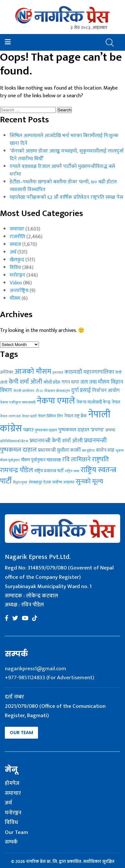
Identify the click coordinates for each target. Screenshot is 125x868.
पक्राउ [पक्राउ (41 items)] (28, 430)
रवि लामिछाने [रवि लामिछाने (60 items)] (76, 460)
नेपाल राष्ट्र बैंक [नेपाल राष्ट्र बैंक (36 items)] (76, 416)
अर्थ (13, 252)
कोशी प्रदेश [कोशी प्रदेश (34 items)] (52, 382)
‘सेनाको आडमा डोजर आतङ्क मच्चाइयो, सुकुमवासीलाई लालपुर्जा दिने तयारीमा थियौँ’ (67, 155)
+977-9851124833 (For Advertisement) (49, 678)
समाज (15, 244)
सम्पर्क (11, 842)
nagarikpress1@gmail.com (35, 669)
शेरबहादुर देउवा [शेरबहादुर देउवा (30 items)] (40, 482)
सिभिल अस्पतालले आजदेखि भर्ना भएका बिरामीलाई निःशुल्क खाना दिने (64, 139)
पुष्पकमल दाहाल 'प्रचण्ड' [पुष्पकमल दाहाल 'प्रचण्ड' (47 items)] (81, 430)
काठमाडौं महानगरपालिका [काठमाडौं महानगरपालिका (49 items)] (89, 372)
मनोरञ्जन (17, 275)
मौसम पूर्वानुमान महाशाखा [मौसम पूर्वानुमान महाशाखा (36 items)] (41, 460)
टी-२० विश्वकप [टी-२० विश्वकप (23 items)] (46, 391)
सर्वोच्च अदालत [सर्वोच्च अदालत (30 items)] (63, 482)
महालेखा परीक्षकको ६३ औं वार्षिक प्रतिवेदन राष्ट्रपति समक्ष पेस (66, 197)
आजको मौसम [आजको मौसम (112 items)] (33, 371)
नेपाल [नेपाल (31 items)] (116, 402)
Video (16, 283)
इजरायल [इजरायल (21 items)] (58, 373)
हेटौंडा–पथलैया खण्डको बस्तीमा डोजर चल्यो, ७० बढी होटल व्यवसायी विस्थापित (63, 186)
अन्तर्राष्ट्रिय (19, 291)
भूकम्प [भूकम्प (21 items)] (120, 451)
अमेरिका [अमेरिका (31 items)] (7, 372)
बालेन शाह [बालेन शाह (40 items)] (105, 450)
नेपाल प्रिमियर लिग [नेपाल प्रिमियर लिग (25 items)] (50, 416)
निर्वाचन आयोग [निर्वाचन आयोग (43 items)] (106, 390)
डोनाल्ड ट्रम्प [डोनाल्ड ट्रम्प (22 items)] (63, 391)
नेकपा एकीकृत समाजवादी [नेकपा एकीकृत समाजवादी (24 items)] (18, 402)
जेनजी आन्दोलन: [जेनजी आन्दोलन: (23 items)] (24, 391)
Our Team (21, 733)
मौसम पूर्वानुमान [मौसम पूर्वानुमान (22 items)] (10, 460)
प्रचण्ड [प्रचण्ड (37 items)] (110, 430)
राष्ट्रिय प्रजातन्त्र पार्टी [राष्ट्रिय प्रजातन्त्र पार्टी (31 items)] (49, 471)
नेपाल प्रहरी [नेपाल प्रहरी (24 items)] (29, 416)
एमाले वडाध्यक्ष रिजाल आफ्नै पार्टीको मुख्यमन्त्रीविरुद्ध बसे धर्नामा (62, 170)
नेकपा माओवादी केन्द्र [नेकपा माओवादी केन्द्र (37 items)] (93, 402)
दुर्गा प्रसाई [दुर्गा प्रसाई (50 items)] (81, 390)
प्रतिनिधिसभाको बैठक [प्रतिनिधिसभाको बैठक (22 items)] (14, 441)
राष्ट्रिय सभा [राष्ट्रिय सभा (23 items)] (72, 471)
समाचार (17, 229)
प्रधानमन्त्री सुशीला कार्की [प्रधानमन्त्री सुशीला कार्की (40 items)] (59, 450)
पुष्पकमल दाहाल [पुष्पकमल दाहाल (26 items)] (46, 430)
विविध (15, 268)
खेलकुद (17, 260)
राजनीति (17, 237)
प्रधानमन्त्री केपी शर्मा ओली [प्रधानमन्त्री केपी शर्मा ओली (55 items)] (56, 441)
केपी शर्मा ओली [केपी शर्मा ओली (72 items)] (25, 382)
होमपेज (12, 784)
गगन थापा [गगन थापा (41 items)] (70, 382)
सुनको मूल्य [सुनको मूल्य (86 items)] (89, 482)
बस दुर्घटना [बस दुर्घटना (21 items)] (88, 451)
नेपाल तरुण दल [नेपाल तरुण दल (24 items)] (10, 416)
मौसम (15, 298)
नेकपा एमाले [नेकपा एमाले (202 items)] (56, 401)
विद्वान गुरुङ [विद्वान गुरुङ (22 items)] (20, 482)
